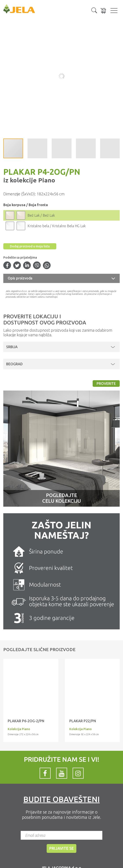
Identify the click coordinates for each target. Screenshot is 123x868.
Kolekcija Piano (19, 729)
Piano (46, 180)
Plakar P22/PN (83, 721)
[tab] (61, 278)
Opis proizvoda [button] (20, 278)
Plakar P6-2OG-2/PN (26, 721)
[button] (94, 10)
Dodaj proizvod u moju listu (30, 246)
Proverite (106, 384)
